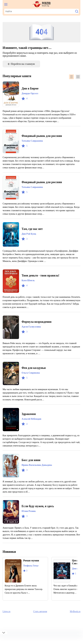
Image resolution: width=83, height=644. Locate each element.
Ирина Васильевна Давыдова (39, 472)
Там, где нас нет (33, 236)
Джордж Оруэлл (31, 94)
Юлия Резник (29, 518)
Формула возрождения (38, 329)
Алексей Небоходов (33, 426)
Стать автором (40, 621)
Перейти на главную (24, 64)
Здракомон (30, 421)
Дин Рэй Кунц (29, 241)
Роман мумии (32, 567)
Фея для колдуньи (35, 375)
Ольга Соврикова (32, 380)
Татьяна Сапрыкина (33, 141)
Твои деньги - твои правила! (42, 282)
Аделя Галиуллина (32, 334)
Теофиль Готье (32, 573)
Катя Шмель (29, 287)
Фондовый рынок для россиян (44, 136)
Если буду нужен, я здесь (40, 513)
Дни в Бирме (31, 88)
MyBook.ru (75, 621)
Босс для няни (32, 467)
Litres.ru (7, 621)
